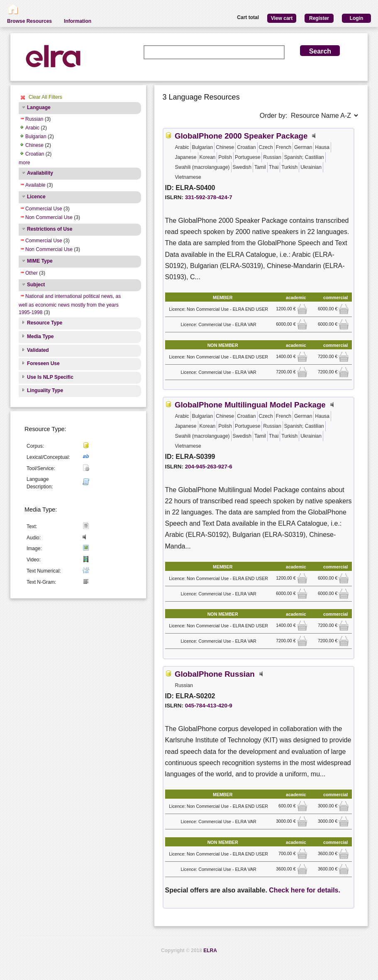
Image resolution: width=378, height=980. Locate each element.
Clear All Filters (45, 97)
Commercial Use (44, 209)
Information (78, 21)
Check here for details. (305, 890)
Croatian (35, 154)
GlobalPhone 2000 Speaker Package (241, 136)
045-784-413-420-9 (209, 706)
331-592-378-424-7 (209, 197)
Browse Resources (29, 21)
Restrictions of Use (50, 229)
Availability (40, 173)
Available (35, 185)
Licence (36, 197)
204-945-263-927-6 (209, 467)
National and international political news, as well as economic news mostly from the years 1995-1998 (70, 304)
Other (32, 273)
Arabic (32, 128)
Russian (34, 119)
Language (39, 107)
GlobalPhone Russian (215, 674)
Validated (38, 350)
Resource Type (45, 323)
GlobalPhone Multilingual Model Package (250, 405)
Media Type (40, 336)
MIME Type (40, 261)
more (24, 163)
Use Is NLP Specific (50, 377)
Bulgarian (36, 137)
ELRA (210, 951)
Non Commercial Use (49, 217)
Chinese (34, 145)
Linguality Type (45, 390)
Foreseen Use (43, 363)
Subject (36, 285)
